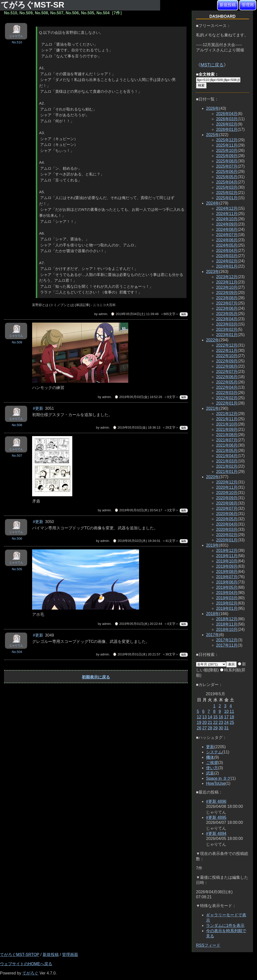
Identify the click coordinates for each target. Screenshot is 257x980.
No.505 (17, 569)
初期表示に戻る (96, 677)
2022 (213, 340)
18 (232, 717)
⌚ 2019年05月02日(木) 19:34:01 (137, 541)
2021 (213, 408)
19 (199, 722)
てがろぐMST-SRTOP (20, 955)
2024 (213, 203)
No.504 (17, 652)
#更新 (38, 408)
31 (226, 728)
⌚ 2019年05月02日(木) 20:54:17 (138, 510)
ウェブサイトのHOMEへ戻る (26, 964)
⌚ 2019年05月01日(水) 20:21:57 (137, 654)
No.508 (17, 425)
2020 (213, 477)
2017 (213, 635)
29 (215, 728)
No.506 (17, 538)
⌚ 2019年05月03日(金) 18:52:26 (138, 397)
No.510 (17, 42)
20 (205, 722)
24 (226, 722)
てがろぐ (30, 973)
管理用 (248, 5)
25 (232, 722)
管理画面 (70, 955)
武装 (210, 773)
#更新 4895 (216, 817)
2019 (213, 545)
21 (210, 722)
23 (221, 722)
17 (226, 717)
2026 (213, 108)
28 (210, 728)
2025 (213, 135)
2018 (213, 614)
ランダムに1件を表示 (225, 925)
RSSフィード (208, 945)
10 (226, 711)
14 (210, 717)
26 (199, 728)
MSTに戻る (212, 65)
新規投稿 (228, 5)
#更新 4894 (216, 834)
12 (199, 717)
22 (215, 722)
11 (232, 711)
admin (103, 314)
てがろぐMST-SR (34, 5)
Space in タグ (218, 778)
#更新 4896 (216, 801)
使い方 (212, 768)
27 (205, 728)
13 (205, 717)
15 (215, 717)
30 (221, 728)
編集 (184, 314)
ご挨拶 (212, 763)
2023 (213, 272)
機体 (210, 757)
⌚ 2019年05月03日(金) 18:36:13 (137, 427)
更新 (210, 747)
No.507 (17, 456)
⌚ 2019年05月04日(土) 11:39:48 (135, 314)
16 (221, 717)
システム (214, 752)
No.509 (17, 342)
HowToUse (216, 783)
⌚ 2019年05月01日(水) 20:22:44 (138, 624)
